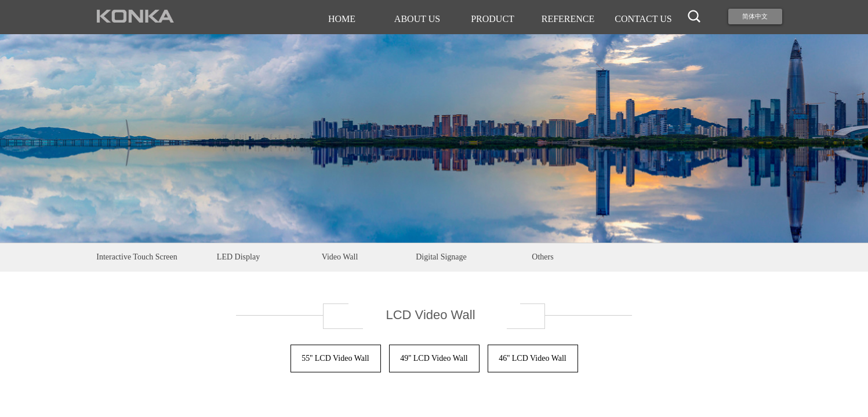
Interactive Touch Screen (137, 257)
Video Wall (340, 257)
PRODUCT (493, 19)
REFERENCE (568, 19)
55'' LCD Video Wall (335, 358)
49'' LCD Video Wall (434, 358)
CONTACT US (643, 19)
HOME (342, 19)
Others (542, 257)
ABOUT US (417, 19)
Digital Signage (441, 257)
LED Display (238, 257)
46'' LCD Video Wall (533, 358)
